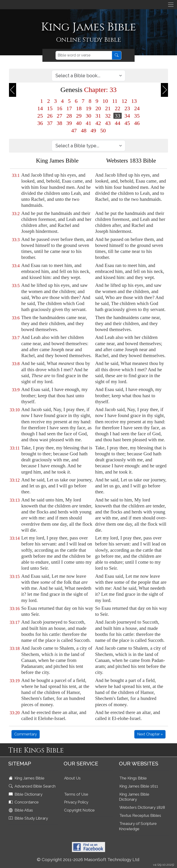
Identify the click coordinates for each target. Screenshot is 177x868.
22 (118, 108)
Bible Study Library (29, 818)
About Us (72, 778)
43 (108, 123)
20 (98, 108)
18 (79, 108)
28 (69, 116)
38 (59, 123)
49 (93, 130)
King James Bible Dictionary (134, 797)
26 (50, 116)
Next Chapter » (150, 734)
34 (127, 116)
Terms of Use (76, 794)
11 (115, 101)
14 (40, 108)
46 (137, 123)
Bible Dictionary (26, 794)
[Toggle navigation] (171, 5)
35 (137, 116)
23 (127, 108)
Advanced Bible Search (33, 786)
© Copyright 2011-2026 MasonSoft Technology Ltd (88, 859)
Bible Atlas (21, 810)
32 (108, 116)
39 (69, 123)
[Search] (84, 55)
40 (79, 123)
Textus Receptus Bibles (140, 815)
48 (84, 130)
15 (50, 108)
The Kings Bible (133, 778)
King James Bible (27, 778)
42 (98, 123)
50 (103, 130)
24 (137, 108)
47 (74, 130)
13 (134, 101)
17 (69, 108)
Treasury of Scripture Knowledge (138, 826)
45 (127, 123)
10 (105, 101)
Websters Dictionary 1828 (142, 807)
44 (118, 123)
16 (59, 108)
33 (118, 116)
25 (40, 116)
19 (88, 108)
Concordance (24, 802)
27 (59, 116)
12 (124, 101)
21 (108, 108)
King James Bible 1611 (139, 786)
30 (88, 116)
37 (50, 123)
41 (88, 123)
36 (40, 123)
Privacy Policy (76, 802)
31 (98, 116)
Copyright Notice (79, 810)
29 (79, 116)
